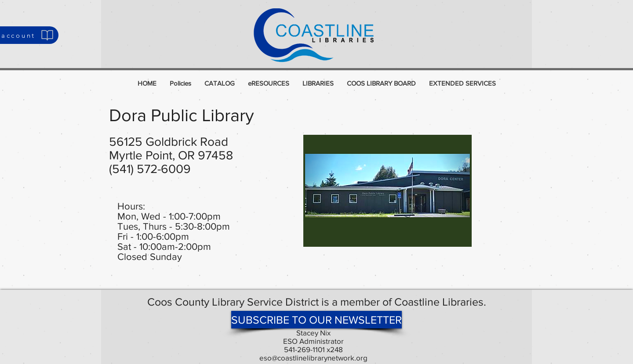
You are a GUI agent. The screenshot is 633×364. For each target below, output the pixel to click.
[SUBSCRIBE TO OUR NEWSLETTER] (316, 320)
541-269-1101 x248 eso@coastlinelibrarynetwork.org (313, 353)
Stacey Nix (313, 333)
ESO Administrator (313, 341)
